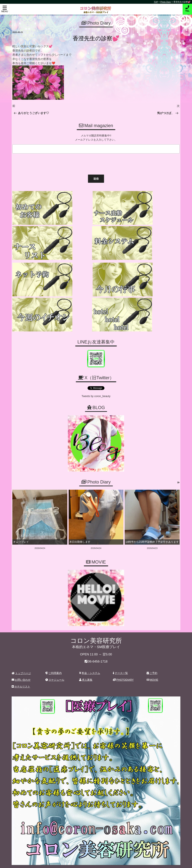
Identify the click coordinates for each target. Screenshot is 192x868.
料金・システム (90, 661)
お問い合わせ (21, 667)
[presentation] (40, 163)
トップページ (21, 661)
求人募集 (86, 667)
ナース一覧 (120, 661)
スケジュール (55, 667)
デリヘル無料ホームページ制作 (116, 862)
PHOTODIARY (123, 667)
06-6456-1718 (98, 649)
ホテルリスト (21, 674)
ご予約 (152, 661)
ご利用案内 (54, 661)
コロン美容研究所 (96, 7)
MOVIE (152, 667)
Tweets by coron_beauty (96, 384)
